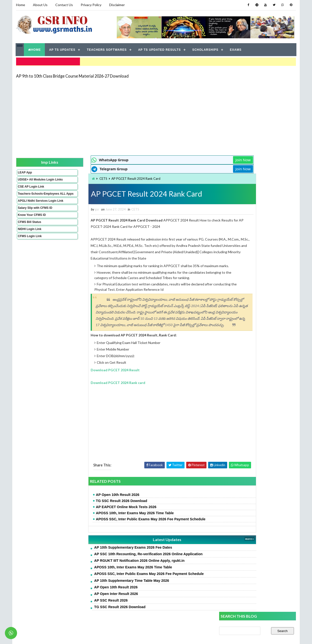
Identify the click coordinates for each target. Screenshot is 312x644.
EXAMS (236, 49)
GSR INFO (62, 635)
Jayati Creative (133, 635)
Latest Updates (133, 545)
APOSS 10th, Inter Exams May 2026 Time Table (108, 518)
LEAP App (25, 171)
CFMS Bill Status (29, 231)
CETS (76, 177)
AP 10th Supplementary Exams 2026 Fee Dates (106, 553)
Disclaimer (117, 5)
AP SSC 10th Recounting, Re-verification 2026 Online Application (121, 559)
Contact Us (64, 5)
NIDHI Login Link (29, 238)
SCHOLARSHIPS (205, 49)
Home (20, 5)
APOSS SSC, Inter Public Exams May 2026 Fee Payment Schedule (124, 524)
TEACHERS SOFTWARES (107, 49)
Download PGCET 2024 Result (88, 375)
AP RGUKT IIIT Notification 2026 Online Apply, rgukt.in (112, 566)
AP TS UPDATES (62, 49)
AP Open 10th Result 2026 (90, 500)
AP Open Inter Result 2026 (89, 599)
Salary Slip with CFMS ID (35, 217)
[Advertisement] (156, 115)
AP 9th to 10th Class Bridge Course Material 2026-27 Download (72, 74)
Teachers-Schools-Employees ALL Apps (32, 197)
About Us (40, 5)
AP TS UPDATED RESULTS (160, 49)
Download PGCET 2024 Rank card (91, 388)
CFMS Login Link (29, 245)
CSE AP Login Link (31, 189)
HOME (35, 49)
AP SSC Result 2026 (84, 606)
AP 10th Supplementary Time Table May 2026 (104, 586)
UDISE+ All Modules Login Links (31, 180)
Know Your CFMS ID (32, 224)
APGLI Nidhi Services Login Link (33, 208)
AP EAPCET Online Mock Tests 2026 (99, 512)
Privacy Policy (91, 5)
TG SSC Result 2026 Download (94, 506)
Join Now (202, 159)
